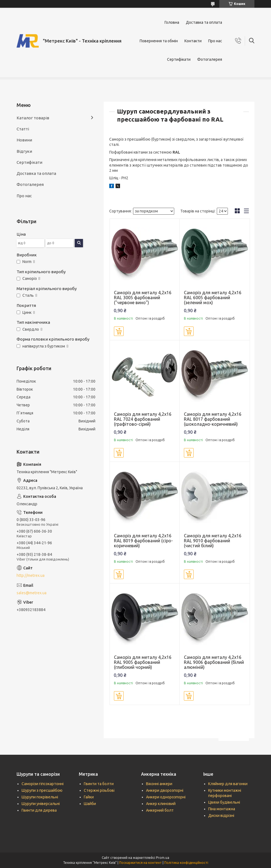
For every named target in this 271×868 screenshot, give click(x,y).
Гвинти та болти (99, 784)
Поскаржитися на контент (140, 863)
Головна (172, 22)
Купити (119, 331)
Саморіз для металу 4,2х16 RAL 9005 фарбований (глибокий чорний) (143, 662)
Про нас (215, 41)
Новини (24, 140)
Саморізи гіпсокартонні (43, 784)
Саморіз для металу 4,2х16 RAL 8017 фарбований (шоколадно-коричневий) (213, 419)
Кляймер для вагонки (228, 784)
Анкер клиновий (161, 804)
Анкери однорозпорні (166, 797)
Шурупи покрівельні (40, 797)
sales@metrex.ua (32, 593)
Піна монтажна (222, 809)
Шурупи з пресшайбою (42, 790)
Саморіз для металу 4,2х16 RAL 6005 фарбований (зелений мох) (213, 298)
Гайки (89, 797)
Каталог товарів (33, 118)
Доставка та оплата (204, 22)
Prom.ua (163, 858)
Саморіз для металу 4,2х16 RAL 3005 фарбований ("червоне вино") (143, 298)
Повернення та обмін (159, 41)
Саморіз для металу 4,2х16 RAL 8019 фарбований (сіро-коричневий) (143, 541)
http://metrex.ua (31, 575)
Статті (23, 129)
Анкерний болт (160, 810)
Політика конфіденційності (186, 863)
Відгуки (24, 151)
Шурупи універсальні (41, 804)
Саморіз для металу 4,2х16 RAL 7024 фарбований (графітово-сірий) (143, 419)
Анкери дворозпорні (165, 790)
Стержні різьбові (99, 790)
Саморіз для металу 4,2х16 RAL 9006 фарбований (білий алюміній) (214, 662)
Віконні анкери (159, 784)
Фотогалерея (210, 59)
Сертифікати (179, 59)
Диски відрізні (221, 816)
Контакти (193, 41)
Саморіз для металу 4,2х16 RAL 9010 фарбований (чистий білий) (213, 541)
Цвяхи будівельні (224, 802)
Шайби (90, 804)
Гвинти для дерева (39, 810)
